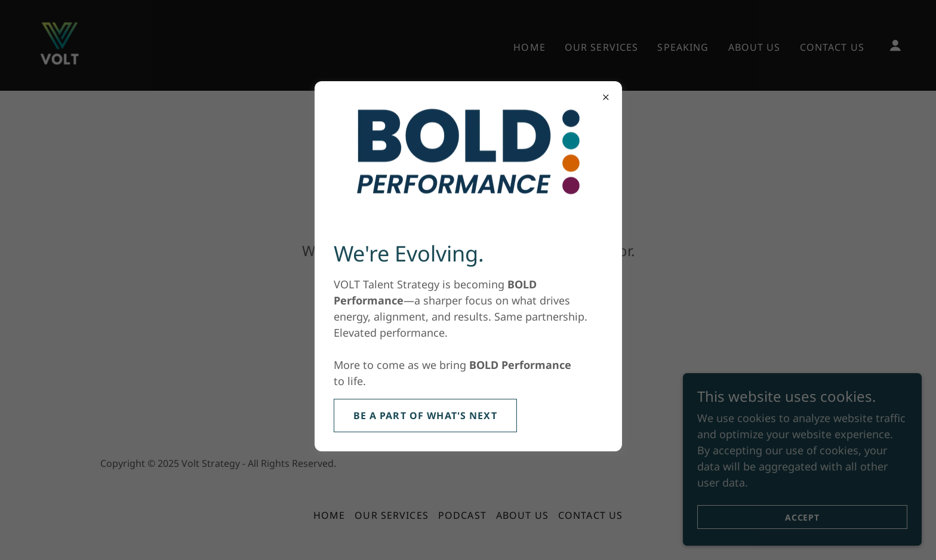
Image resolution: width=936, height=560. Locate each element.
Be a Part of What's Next (425, 416)
